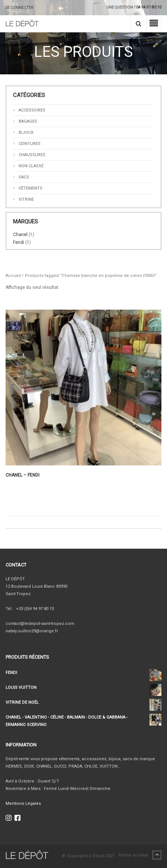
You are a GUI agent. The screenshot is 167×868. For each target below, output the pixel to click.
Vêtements (30, 188)
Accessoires (32, 110)
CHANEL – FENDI (23, 475)
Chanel (20, 235)
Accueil (13, 276)
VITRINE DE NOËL (83, 703)
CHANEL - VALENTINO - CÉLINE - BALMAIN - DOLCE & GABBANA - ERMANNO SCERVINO (83, 720)
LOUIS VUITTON (83, 688)
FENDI (83, 673)
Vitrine (26, 199)
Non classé (31, 166)
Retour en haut (140, 855)
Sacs (24, 177)
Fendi (19, 242)
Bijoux (26, 133)
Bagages (28, 121)
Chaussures (32, 155)
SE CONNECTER (19, 8)
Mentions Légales (23, 804)
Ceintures (30, 144)
